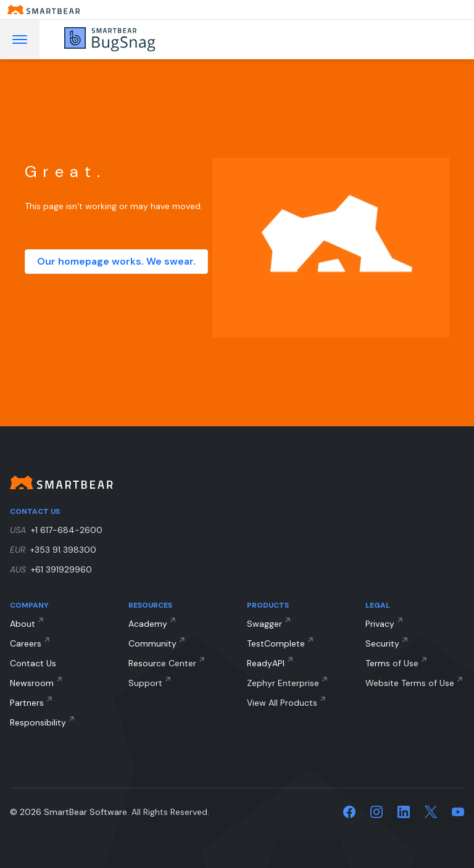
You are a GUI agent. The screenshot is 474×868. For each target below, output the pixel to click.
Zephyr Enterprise (283, 683)
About (23, 624)
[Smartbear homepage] (237, 10)
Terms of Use (392, 663)
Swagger (264, 624)
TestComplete (276, 643)
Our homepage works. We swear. (116, 261)
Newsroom (32, 683)
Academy (148, 624)
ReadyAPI (266, 663)
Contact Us (33, 663)
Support (145, 683)
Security (382, 643)
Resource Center (162, 663)
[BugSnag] (127, 39)
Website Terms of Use (410, 683)
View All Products (282, 703)
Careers (26, 643)
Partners (27, 703)
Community (152, 643)
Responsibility (38, 722)
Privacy (380, 624)
